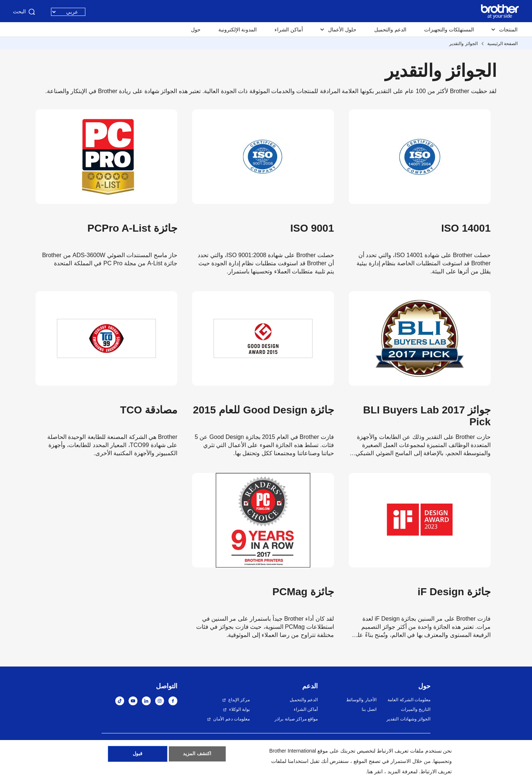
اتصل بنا (369, 709)
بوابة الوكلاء (239, 709)
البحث (25, 12)
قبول (138, 756)
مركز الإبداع (239, 700)
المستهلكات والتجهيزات (449, 30)
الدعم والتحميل (390, 30)
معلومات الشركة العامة (409, 700)
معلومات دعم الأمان (231, 719)
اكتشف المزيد (197, 756)
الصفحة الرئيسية (502, 44)
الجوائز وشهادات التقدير (408, 719)
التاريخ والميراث (416, 709)
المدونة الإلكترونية (238, 30)
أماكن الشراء (289, 30)
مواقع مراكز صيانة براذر (296, 719)
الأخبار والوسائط (361, 700)
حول (196, 30)
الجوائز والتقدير (463, 44)
